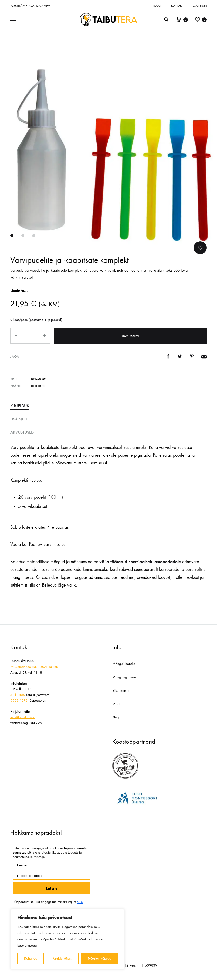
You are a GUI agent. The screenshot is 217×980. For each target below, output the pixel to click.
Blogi (157, 6)
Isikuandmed (121, 691)
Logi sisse (200, 6)
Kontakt (177, 6)
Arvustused (22, 432)
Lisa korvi (130, 336)
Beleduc (38, 386)
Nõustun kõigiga (99, 958)
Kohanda (31, 958)
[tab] (108, 406)
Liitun (51, 889)
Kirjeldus (20, 406)
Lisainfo (19, 419)
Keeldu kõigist (62, 958)
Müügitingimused (125, 677)
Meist (116, 704)
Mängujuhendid (124, 664)
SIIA (80, 902)
